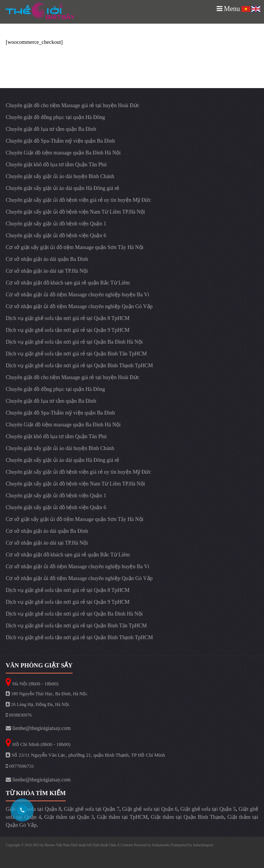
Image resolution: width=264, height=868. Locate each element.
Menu (228, 9)
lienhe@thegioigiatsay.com (38, 728)
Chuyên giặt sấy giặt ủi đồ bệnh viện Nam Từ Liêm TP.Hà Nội (75, 212)
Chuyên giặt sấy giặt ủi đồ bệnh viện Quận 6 (56, 235)
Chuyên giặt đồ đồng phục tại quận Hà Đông (55, 117)
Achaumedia (161, 845)
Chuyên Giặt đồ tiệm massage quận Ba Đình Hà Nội (63, 153)
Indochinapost (203, 845)
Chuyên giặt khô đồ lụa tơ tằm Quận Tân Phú (56, 165)
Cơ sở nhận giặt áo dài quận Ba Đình (47, 259)
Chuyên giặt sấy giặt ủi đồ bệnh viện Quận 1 (56, 224)
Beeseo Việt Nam (58, 845)
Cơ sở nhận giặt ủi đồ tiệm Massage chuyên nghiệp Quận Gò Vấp (79, 306)
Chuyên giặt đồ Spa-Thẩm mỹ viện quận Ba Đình (60, 141)
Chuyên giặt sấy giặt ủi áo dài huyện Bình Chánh (60, 176)
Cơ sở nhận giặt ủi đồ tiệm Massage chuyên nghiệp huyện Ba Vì (78, 295)
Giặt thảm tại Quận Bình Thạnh (188, 817)
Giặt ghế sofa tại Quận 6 (150, 809)
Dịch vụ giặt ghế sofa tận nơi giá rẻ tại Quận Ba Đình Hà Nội (74, 342)
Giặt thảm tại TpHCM (122, 817)
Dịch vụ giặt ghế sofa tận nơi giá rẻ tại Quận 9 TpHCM (68, 330)
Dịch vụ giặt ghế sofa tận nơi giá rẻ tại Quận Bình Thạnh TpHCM (79, 366)
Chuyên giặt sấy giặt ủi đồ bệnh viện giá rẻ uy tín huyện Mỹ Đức (79, 200)
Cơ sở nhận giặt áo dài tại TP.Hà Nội (47, 271)
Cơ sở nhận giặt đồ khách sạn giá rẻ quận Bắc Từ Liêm (68, 283)
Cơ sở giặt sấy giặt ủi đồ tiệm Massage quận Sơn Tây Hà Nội (75, 247)
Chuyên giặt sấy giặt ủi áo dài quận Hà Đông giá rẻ (62, 188)
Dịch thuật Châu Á (106, 845)
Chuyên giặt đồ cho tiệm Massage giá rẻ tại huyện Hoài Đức (73, 105)
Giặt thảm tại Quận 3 (69, 817)
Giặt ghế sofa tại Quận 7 (92, 809)
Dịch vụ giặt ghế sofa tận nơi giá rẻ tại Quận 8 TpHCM (68, 318)
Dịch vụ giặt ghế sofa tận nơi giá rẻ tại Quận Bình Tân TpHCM (76, 354)
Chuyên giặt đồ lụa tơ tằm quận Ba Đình (51, 129)
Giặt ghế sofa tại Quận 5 (208, 809)
